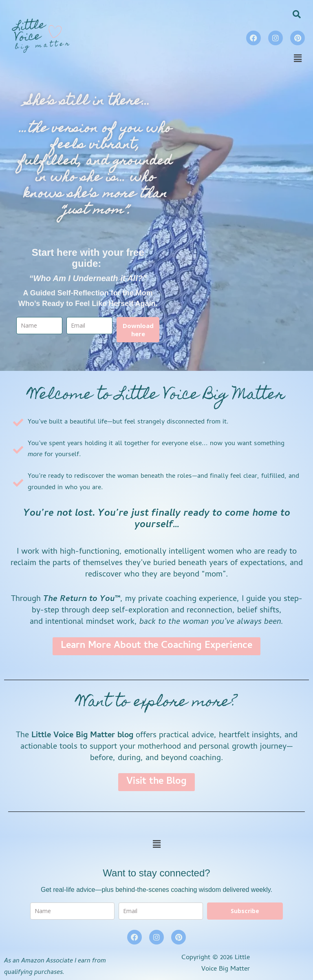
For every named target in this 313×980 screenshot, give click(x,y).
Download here (138, 330)
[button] (298, 59)
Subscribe (245, 911)
